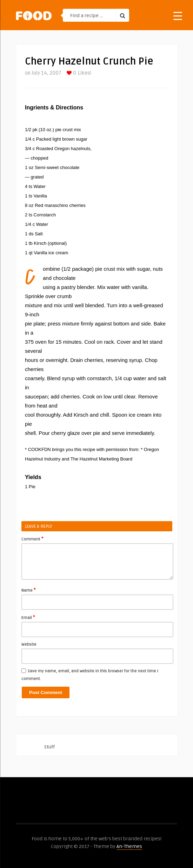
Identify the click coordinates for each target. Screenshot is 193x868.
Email (28, 617)
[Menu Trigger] (178, 16)
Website (29, 644)
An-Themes (129, 846)
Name (29, 590)
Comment (32, 539)
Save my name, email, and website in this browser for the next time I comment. (90, 675)
